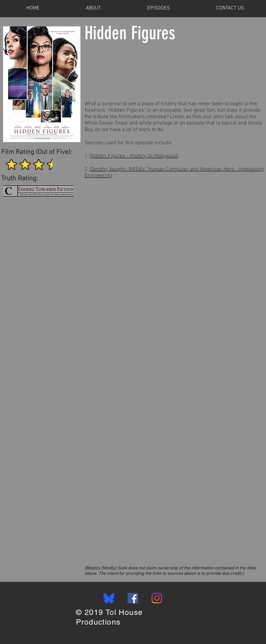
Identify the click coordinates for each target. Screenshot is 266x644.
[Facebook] (133, 598)
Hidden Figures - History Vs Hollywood (134, 156)
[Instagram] (157, 598)
